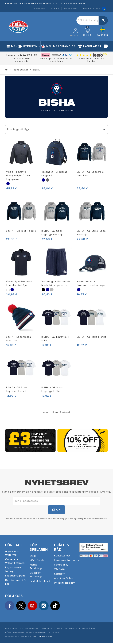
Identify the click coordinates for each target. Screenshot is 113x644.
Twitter (24, 606)
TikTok (62, 606)
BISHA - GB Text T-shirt (91, 337)
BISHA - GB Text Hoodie (21, 231)
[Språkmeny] (103, 32)
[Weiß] (8, 290)
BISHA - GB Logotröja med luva (90, 174)
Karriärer (59, 574)
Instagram (49, 606)
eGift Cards (37, 560)
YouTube (36, 606)
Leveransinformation (67, 560)
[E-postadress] (57, 501)
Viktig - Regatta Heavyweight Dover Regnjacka (18, 175)
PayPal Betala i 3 (40, 581)
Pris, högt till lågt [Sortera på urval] (18, 129)
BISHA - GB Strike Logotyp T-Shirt (52, 389)
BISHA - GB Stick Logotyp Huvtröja (52, 233)
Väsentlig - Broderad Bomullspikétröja (19, 283)
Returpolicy (61, 565)
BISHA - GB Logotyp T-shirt (56, 339)
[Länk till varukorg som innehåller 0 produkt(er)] (87, 32)
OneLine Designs (42, 638)
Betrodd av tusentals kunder (91, 60)
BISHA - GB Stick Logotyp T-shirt (17, 389)
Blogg (33, 556)
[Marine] (8, 184)
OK (56, 510)
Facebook (10, 606)
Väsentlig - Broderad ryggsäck (54, 174)
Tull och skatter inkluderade (22, 60)
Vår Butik (55, 9)
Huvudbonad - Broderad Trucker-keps (91, 283)
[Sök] (92, 20)
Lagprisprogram (15, 576)
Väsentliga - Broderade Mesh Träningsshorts (56, 283)
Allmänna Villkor (64, 578)
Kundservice (38, 9)
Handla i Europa (95, 9)
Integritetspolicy (64, 583)
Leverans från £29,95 (22, 55)
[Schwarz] (43, 290)
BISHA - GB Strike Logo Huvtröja (91, 233)
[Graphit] (48, 180)
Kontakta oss (62, 556)
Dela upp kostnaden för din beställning (56, 60)
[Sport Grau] (52, 290)
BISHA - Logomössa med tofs (19, 339)
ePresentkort (71, 9)
